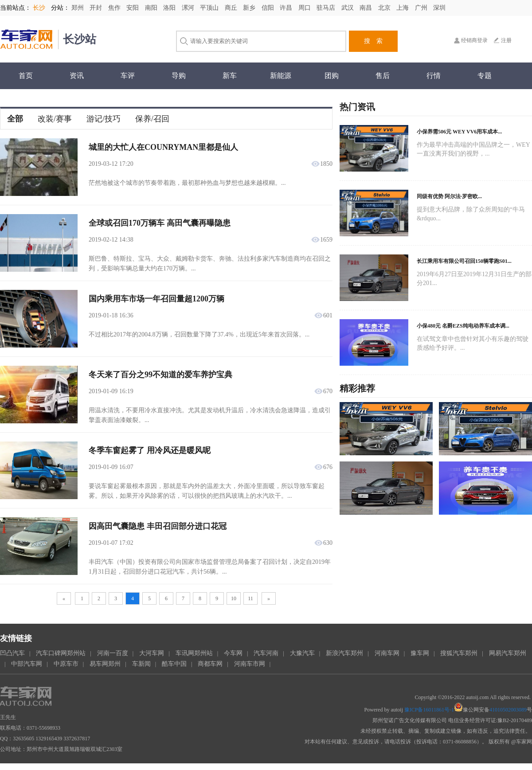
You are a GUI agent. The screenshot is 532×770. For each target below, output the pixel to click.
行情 (434, 76)
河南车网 (387, 653)
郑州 (78, 8)
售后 (383, 76)
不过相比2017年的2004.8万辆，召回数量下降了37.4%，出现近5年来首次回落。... (199, 334)
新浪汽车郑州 (344, 653)
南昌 (367, 8)
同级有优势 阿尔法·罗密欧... (449, 196)
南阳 (152, 8)
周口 (305, 8)
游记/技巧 (104, 119)
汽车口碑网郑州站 (61, 653)
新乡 (250, 8)
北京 (385, 8)
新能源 (281, 76)
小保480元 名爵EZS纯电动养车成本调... (463, 326)
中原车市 (66, 664)
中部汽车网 (27, 664)
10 (234, 598)
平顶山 (210, 8)
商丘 (232, 8)
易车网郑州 (105, 664)
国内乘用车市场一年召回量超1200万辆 (156, 299)
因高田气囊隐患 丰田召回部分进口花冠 (158, 526)
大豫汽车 (302, 653)
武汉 (348, 8)
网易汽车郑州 (508, 653)
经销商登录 (474, 40)
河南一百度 (113, 653)
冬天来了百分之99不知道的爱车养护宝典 (160, 375)
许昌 (287, 8)
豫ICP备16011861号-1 (429, 710)
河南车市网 (250, 664)
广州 (422, 8)
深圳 (439, 8)
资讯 (77, 76)
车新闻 (141, 664)
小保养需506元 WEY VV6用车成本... (459, 132)
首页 (26, 76)
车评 (128, 76)
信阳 (269, 8)
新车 (230, 76)
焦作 (115, 8)
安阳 (133, 8)
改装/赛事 (55, 119)
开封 (97, 8)
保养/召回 (152, 119)
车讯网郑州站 (194, 653)
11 (250, 598)
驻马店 (327, 8)
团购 (332, 76)
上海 (403, 8)
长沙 (39, 8)
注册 (506, 40)
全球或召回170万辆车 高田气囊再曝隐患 (160, 223)
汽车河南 (266, 653)
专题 (485, 76)
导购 (179, 76)
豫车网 (420, 653)
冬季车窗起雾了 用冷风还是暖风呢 (150, 450)
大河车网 (152, 653)
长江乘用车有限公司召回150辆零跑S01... (464, 261)
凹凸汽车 (12, 653)
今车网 (233, 653)
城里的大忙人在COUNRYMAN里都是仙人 (163, 147)
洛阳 (170, 8)
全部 (15, 119)
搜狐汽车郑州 (459, 653)
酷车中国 (174, 664)
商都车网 (210, 664)
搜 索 (373, 41)
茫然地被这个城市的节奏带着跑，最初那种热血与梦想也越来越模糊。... (187, 183)
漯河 (189, 8)
